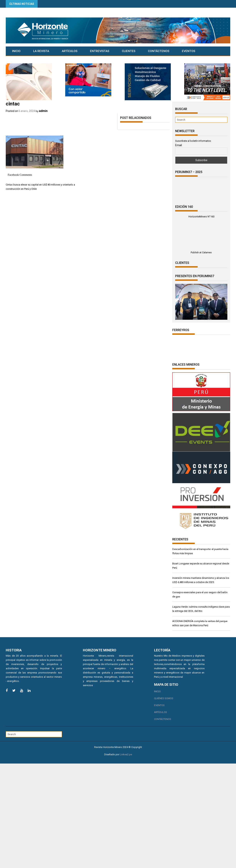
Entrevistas (100, 51)
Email (179, 145)
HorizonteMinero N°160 (201, 217)
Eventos (189, 51)
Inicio (16, 51)
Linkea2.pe (126, 754)
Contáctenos (159, 51)
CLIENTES (129, 51)
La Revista (41, 51)
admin (43, 111)
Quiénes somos (164, 698)
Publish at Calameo (201, 252)
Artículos (70, 51)
